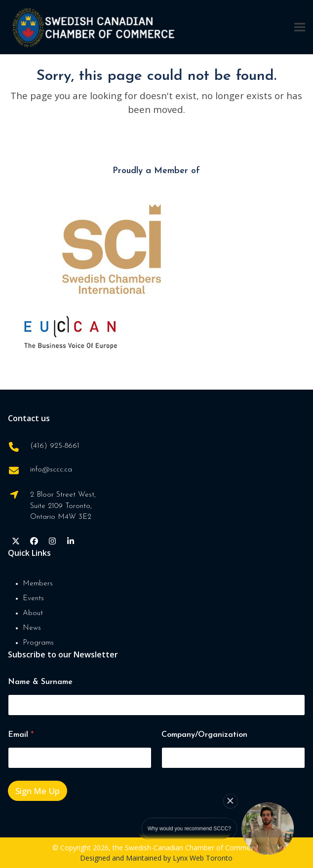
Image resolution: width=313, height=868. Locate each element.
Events (33, 598)
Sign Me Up (38, 791)
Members (38, 584)
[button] (300, 27)
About (33, 613)
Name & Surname (40, 682)
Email (21, 735)
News (32, 628)
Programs (38, 643)
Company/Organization (204, 735)
